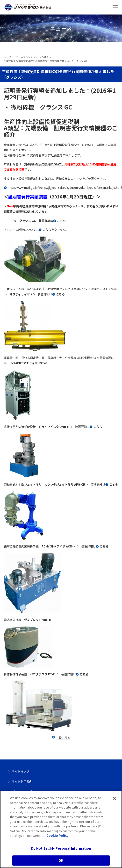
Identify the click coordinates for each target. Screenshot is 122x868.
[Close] (114, 800)
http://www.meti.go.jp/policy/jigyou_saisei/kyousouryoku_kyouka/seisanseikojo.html (65, 187)
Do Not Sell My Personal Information (61, 850)
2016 (45, 57)
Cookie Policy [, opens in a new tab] (57, 837)
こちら (61, 221)
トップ (7, 57)
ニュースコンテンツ (27, 57)
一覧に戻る (63, 738)
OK (61, 862)
